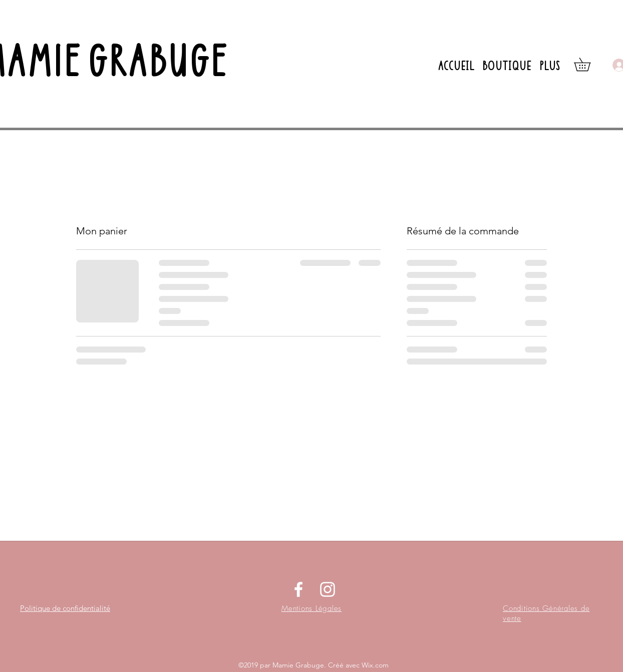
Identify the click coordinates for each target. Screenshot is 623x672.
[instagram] (328, 589)
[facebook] (298, 589)
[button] (589, 64)
